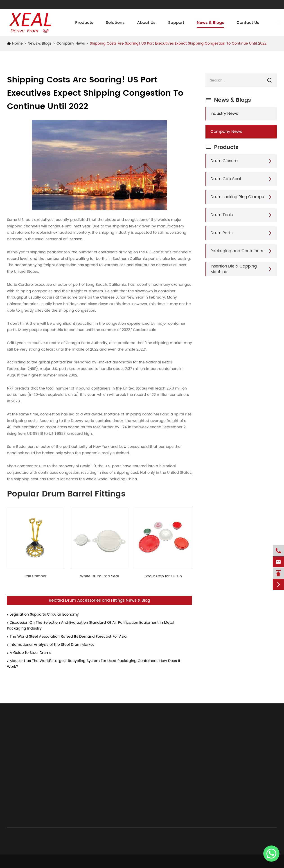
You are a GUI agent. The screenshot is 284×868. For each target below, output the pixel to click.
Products (84, 23)
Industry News (224, 114)
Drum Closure (224, 161)
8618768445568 (24, 4)
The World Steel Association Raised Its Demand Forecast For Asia (68, 637)
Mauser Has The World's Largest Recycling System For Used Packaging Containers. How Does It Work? (94, 664)
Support (176, 23)
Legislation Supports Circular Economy (44, 614)
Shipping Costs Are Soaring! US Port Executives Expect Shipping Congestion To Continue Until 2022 (178, 43)
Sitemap (239, 861)
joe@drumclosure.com (148, 4)
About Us (146, 23)
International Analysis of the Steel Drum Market (52, 645)
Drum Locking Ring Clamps (237, 197)
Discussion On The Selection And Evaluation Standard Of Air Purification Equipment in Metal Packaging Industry (91, 626)
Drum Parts (221, 233)
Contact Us (248, 23)
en (269, 5)
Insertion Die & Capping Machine (234, 269)
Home (17, 43)
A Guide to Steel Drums (30, 653)
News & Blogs (210, 23)
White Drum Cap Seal (99, 576)
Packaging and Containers (237, 251)
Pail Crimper (36, 576)
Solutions (115, 23)
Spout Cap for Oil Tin (163, 576)
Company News (71, 43)
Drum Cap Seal (226, 179)
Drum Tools (222, 215)
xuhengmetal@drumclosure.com (87, 4)
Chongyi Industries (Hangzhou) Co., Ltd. (63, 861)
